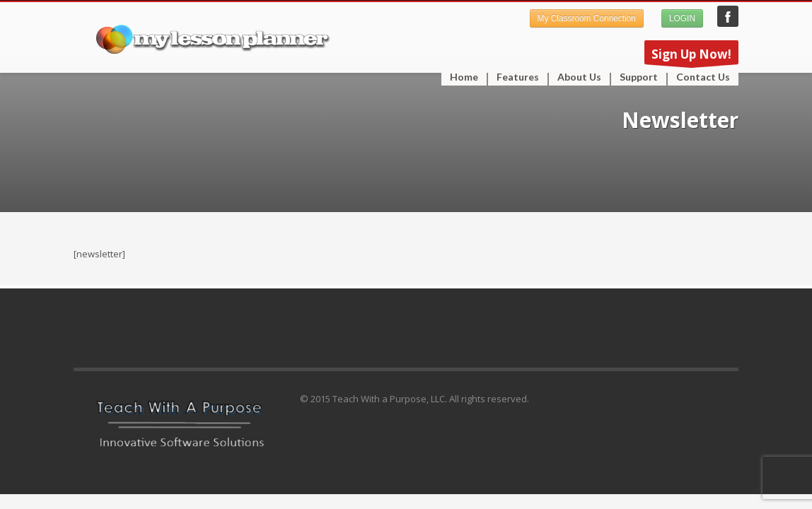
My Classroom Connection (587, 18)
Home (464, 77)
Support (634, 77)
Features (514, 77)
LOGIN (682, 18)
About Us (579, 77)
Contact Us (703, 77)
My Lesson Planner (728, 16)
